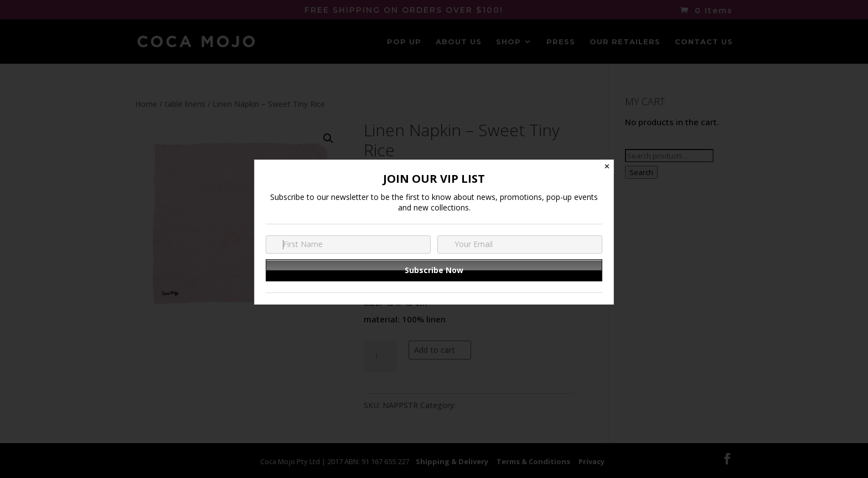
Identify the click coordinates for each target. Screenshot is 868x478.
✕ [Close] (607, 166)
